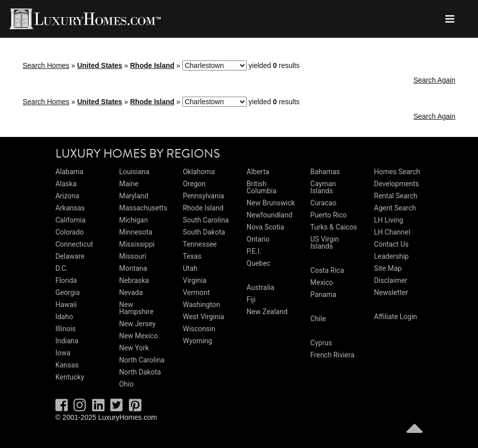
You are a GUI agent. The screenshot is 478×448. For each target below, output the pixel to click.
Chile (318, 319)
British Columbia (262, 187)
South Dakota (204, 232)
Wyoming (197, 341)
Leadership (392, 256)
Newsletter (391, 292)
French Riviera (332, 355)
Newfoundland (270, 215)
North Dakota (140, 372)
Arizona (67, 196)
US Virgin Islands (325, 243)
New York (134, 348)
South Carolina (206, 220)
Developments (397, 184)
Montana (133, 268)
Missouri (132, 256)
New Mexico (138, 336)
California (71, 220)
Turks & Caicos (334, 227)
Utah (190, 268)
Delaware (70, 256)
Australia (261, 287)
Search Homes (46, 65)
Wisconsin (199, 329)
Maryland (133, 196)
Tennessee (200, 244)
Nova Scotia (266, 227)
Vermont (196, 292)
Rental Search (396, 196)
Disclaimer (391, 280)
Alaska (66, 184)
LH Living (389, 220)
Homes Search (397, 172)
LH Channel (392, 232)
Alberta (258, 172)
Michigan (133, 220)
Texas (192, 256)
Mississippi (136, 244)
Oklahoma (199, 172)
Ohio (126, 384)
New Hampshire (136, 308)
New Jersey (137, 324)
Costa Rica (327, 270)
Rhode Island (152, 65)
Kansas (67, 365)
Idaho (64, 317)
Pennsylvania (203, 196)
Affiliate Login (396, 317)
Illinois (65, 329)
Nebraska (134, 280)
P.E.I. (254, 251)
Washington (201, 305)
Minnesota (135, 232)
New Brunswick (271, 203)
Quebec (259, 263)
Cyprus (321, 343)
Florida (66, 280)
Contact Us (392, 244)
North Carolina (142, 360)
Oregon (194, 184)
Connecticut (74, 244)
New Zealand (267, 312)
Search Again (434, 80)
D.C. (62, 268)
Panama (323, 294)
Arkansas (70, 208)
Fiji (251, 300)
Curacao (323, 203)
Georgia (67, 292)
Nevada (131, 292)
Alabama (70, 172)
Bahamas (325, 172)
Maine (128, 184)
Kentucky (70, 377)
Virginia (195, 280)
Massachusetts (143, 208)
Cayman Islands (323, 187)
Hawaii (66, 305)
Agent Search (395, 208)
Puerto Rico (328, 215)
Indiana (67, 341)
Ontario (258, 239)
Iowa (63, 353)
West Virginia (203, 317)
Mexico (322, 282)
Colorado (70, 232)
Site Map (388, 268)
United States (99, 65)
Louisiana (134, 172)
